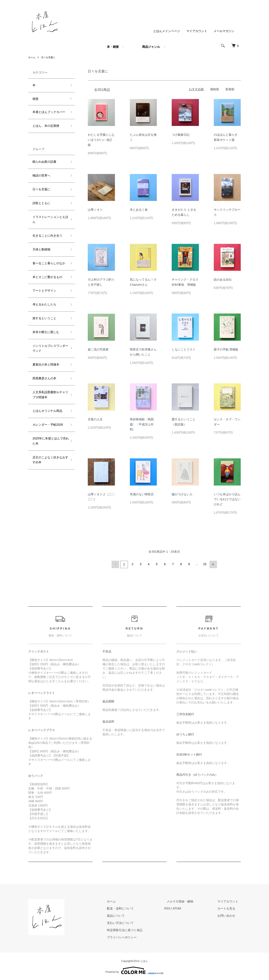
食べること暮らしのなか (49, 263)
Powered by (134, 970)
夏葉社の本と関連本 (46, 364)
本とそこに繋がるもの (47, 277)
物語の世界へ (41, 175)
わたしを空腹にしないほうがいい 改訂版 (101, 140)
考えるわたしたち (44, 304)
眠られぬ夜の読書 (44, 162)
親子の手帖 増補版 (226, 349)
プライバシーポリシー (134, 936)
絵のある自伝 (223, 280)
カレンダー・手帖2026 (48, 425)
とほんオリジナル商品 (47, 411)
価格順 (215, 89)
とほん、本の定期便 (46, 126)
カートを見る (229, 908)
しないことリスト (184, 349)
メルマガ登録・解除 (187, 901)
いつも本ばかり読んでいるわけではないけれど (227, 499)
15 (204, 564)
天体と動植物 (41, 249)
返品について (128, 915)
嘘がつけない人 (182, 494)
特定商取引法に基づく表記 (137, 929)
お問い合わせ (229, 915)
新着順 (230, 89)
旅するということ (44, 318)
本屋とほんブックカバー (49, 112)
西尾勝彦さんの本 (44, 378)
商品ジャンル (151, 47)
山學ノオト (95, 210)
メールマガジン (224, 31)
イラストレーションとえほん (49, 219)
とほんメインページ (167, 31)
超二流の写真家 (98, 349)
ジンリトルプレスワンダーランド (49, 348)
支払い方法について (133, 922)
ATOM (187, 908)
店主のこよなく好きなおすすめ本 (49, 460)
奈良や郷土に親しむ (46, 332)
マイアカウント (197, 31)
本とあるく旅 (139, 210)
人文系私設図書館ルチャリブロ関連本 (49, 395)
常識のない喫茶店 (142, 494)
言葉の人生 (95, 419)
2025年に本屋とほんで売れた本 (49, 441)
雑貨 (35, 99)
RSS (177, 908)
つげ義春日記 (181, 135)
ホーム (32, 57)
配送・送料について (133, 908)
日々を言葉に (50, 57)
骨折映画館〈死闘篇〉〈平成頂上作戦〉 (142, 424)
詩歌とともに (41, 203)
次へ (212, 564)
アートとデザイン (44, 291)
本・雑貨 (113, 47)
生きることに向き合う (47, 236)
